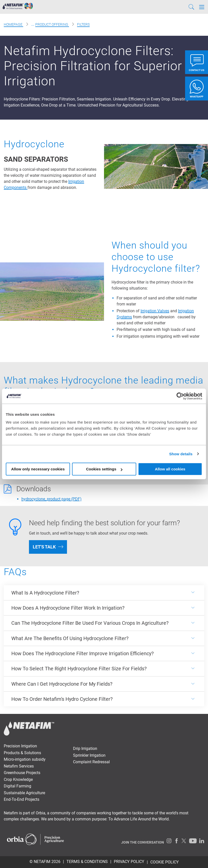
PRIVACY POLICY (129, 862)
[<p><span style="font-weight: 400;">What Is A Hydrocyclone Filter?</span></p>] (104, 593)
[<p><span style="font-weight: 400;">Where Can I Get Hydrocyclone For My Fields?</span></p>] (104, 684)
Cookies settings (104, 469)
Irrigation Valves (155, 311)
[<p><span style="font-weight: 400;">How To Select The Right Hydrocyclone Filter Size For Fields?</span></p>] (104, 669)
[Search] (191, 7)
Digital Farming (18, 786)
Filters (83, 24)
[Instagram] (169, 841)
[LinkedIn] (202, 841)
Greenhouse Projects (22, 773)
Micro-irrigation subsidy (25, 759)
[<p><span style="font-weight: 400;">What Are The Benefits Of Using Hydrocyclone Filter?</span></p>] (104, 638)
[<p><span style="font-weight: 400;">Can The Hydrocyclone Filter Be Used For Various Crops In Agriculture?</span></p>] (104, 623)
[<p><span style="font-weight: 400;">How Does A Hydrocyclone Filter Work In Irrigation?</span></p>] (104, 608)
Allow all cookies (170, 469)
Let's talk (44, 547)
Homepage (13, 24)
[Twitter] (184, 841)
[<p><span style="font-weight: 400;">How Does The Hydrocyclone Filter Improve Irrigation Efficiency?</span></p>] (104, 653)
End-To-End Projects (22, 799)
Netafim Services (19, 766)
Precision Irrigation (20, 746)
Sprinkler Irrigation (89, 755)
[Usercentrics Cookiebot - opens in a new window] (180, 396)
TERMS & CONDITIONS (87, 862)
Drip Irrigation (85, 749)
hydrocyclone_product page (51, 499)
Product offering (52, 24)
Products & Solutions (22, 753)
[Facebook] (177, 841)
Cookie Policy (165, 862)
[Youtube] (193, 841)
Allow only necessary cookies (38, 469)
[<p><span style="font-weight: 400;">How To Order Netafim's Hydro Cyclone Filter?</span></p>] (104, 699)
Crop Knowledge (18, 779)
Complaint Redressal (91, 762)
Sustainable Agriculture (24, 793)
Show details (181, 454)
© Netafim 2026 (45, 862)
